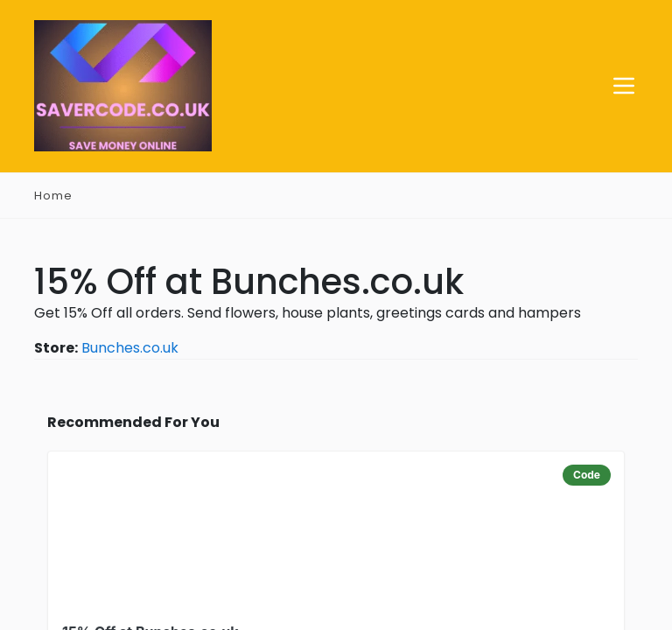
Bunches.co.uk (130, 349)
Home (53, 196)
